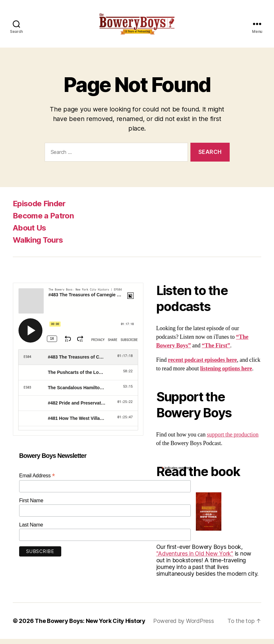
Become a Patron (43, 221)
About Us (30, 233)
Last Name (31, 530)
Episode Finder (39, 209)
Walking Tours (38, 245)
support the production (233, 440)
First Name (31, 506)
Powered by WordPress (184, 626)
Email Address (37, 481)
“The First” (216, 351)
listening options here (226, 374)
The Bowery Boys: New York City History (90, 626)
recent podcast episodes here (203, 365)
